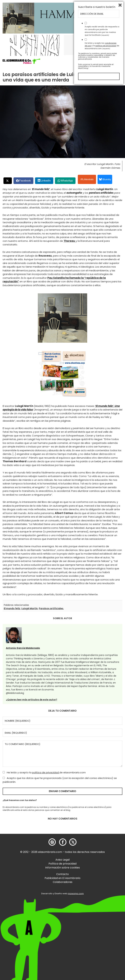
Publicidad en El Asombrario (63, 878)
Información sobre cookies (63, 868)
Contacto (63, 874)
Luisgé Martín (30, 608)
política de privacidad (46, 772)
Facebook (25, 181)
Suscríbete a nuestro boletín (97, 901)
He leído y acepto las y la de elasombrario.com (102, 940)
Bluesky (105, 179)
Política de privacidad (63, 864)
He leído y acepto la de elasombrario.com (44, 772)
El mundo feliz (12, 608)
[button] (21, 61)
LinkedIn (46, 181)
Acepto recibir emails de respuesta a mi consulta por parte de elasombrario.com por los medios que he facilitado (102, 925)
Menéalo (87, 179)
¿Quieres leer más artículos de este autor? (32, 700)
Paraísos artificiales (51, 608)
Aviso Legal (63, 860)
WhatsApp (67, 181)
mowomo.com (76, 894)
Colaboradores (63, 882)
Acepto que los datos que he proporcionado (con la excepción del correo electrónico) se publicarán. (60, 780)
